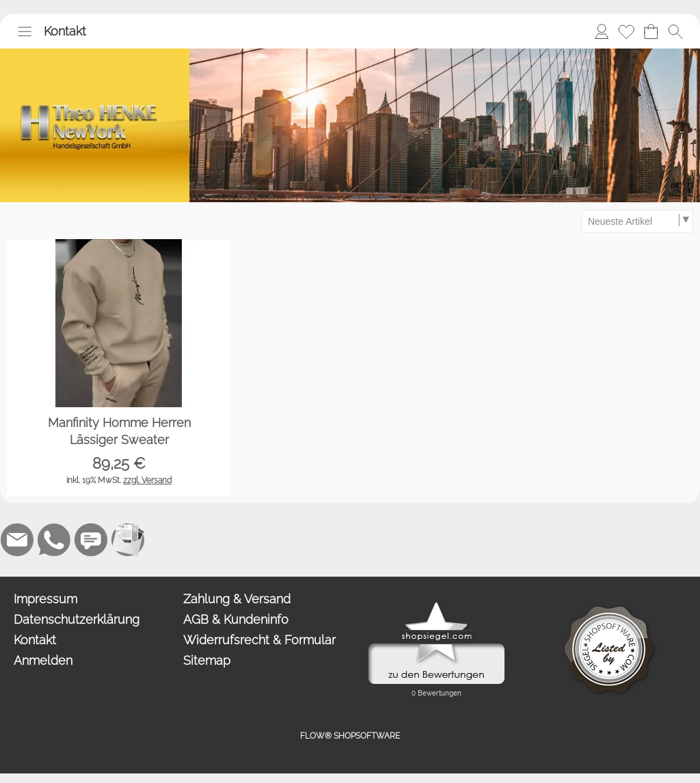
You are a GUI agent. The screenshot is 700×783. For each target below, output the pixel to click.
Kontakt (65, 31)
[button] (25, 31)
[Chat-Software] (91, 540)
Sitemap (207, 660)
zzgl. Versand (147, 480)
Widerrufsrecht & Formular (259, 640)
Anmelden (43, 660)
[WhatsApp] (54, 540)
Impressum (45, 599)
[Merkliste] (626, 31)
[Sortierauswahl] (637, 221)
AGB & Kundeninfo (236, 619)
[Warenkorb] (651, 31)
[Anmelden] (602, 31)
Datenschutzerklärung (77, 619)
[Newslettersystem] (128, 540)
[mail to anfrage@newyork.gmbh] (17, 540)
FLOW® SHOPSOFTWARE (350, 736)
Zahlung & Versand (237, 599)
